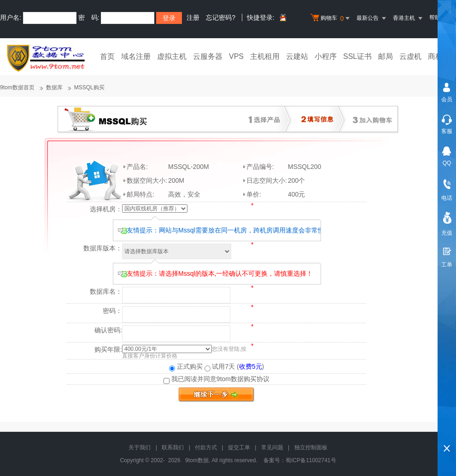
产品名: (137, 167)
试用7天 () (234, 366)
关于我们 (140, 447)
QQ (447, 163)
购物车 (331, 18)
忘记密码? (221, 17)
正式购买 (186, 366)
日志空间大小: (267, 180)
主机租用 (265, 56)
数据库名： (106, 291)
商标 (435, 56)
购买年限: (108, 349)
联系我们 (173, 447)
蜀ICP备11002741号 (311, 460)
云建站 (297, 56)
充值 (447, 233)
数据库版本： (103, 248)
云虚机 (410, 56)
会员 (447, 99)
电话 (447, 198)
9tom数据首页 (17, 87)
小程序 (326, 56)
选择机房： (106, 209)
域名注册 (136, 56)
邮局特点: (140, 194)
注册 (193, 17)
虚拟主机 (172, 56)
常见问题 (272, 447)
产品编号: (260, 167)
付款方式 (206, 447)
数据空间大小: (147, 180)
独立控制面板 (311, 447)
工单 (447, 265)
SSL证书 (357, 56)
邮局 (386, 56)
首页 (107, 56)
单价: (254, 194)
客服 (447, 131)
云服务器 (208, 56)
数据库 (54, 87)
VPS (236, 56)
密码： (112, 311)
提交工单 (239, 447)
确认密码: (108, 330)
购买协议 (257, 379)
